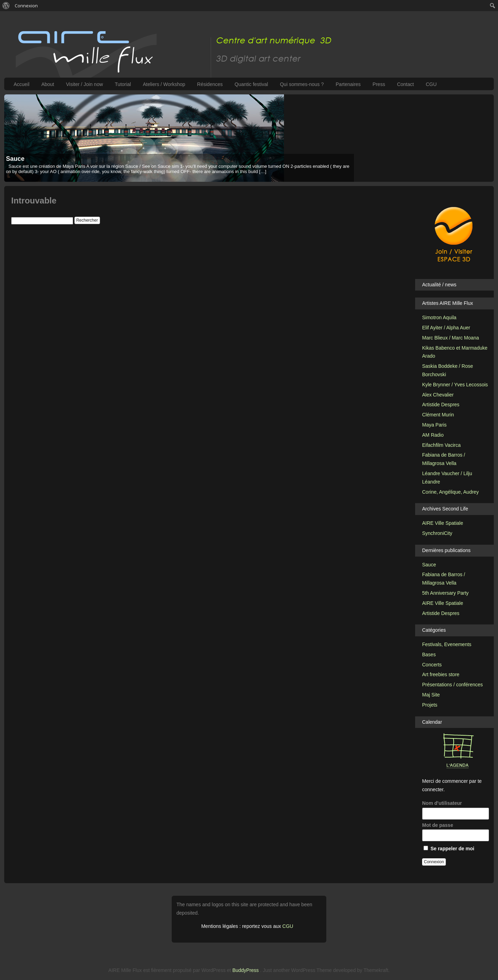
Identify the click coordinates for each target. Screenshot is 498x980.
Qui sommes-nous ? (302, 84)
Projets (430, 705)
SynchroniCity (437, 533)
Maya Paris (434, 425)
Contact (405, 84)
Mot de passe (455, 832)
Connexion (26, 6)
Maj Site (431, 695)
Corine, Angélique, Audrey (450, 492)
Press (379, 84)
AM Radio (433, 435)
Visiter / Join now (85, 84)
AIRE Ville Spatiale (443, 523)
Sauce (15, 159)
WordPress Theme (311, 970)
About (48, 84)
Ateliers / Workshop (164, 84)
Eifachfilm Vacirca (441, 445)
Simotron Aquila (439, 317)
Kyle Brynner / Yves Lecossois (455, 385)
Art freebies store (441, 674)
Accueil (22, 84)
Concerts (432, 665)
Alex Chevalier (438, 395)
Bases (429, 654)
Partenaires (348, 84)
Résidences (210, 84)
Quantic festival (251, 84)
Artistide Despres (441, 405)
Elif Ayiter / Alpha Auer (446, 328)
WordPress (214, 970)
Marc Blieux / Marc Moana (451, 338)
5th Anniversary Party (445, 593)
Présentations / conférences (453, 685)
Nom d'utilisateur (455, 810)
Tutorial (123, 84)
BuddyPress (245, 970)
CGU (431, 84)
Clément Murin (438, 415)
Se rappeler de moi (449, 849)
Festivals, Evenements (447, 644)
